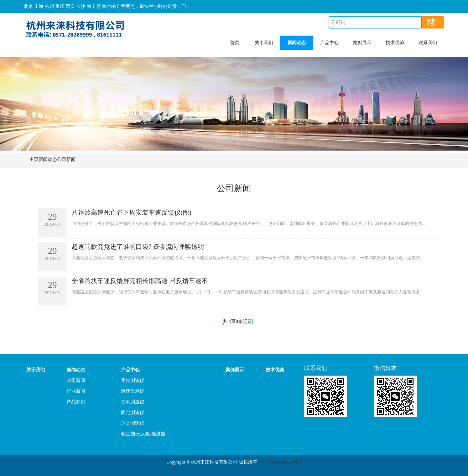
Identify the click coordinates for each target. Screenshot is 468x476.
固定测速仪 (133, 412)
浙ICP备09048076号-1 (280, 462)
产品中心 (329, 43)
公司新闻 (66, 159)
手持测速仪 (133, 380)
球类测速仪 (133, 423)
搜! (433, 22)
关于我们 (264, 43)
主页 (34, 159)
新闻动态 (297, 43)
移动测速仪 (133, 402)
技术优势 (395, 43)
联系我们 (428, 43)
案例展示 (362, 43)
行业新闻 (76, 391)
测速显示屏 (133, 391)
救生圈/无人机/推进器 (143, 434)
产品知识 (76, 402)
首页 (235, 43)
